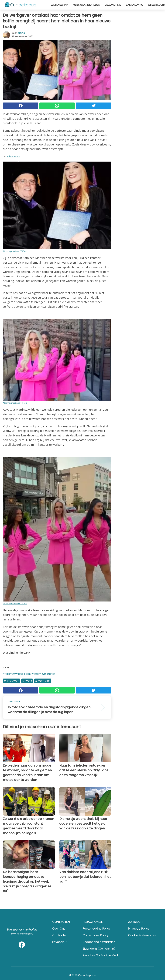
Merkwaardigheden (86, 5)
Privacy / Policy (139, 929)
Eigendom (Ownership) (99, 949)
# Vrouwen (11, 681)
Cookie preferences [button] (142, 935)
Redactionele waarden (99, 942)
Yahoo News (13, 156)
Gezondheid (113, 5)
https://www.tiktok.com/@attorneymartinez (29, 674)
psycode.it (59, 942)
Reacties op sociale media (101, 955)
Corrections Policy (96, 935)
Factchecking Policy (97, 929)
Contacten (60, 935)
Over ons (59, 929)
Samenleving (135, 5)
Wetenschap (59, 5)
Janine (21, 33)
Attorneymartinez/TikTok (15, 251)
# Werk (27, 681)
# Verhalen (43, 681)
